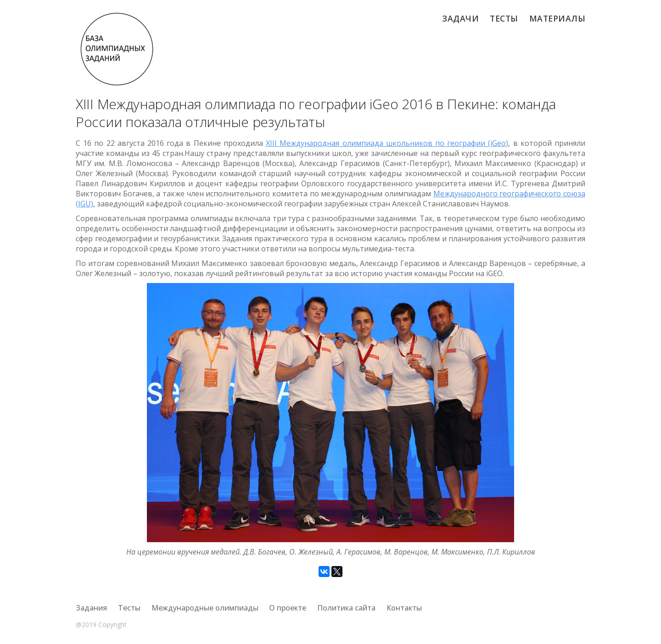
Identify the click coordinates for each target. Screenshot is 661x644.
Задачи (460, 18)
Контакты (404, 608)
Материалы (557, 18)
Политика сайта (346, 608)
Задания (91, 608)
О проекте (288, 608)
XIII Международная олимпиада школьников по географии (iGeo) (387, 143)
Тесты (504, 18)
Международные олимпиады (205, 608)
